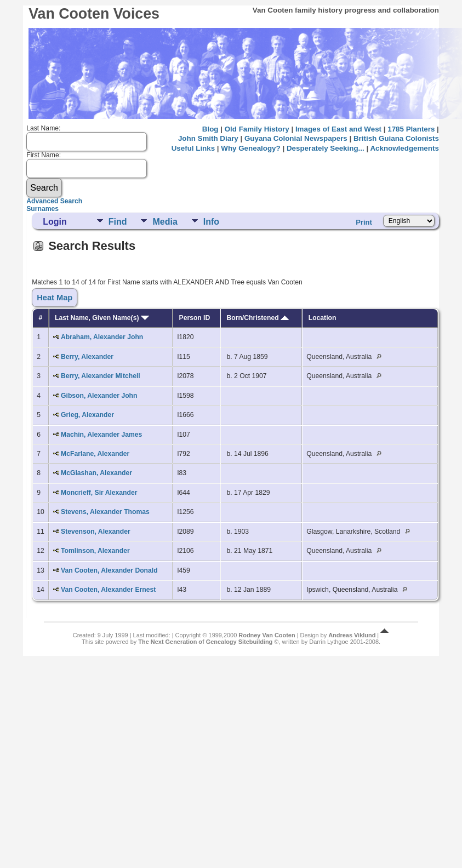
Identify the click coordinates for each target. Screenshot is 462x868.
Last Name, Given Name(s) (102, 318)
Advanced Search (54, 201)
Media (165, 222)
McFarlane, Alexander (95, 454)
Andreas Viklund (352, 635)
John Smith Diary (208, 138)
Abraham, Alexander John (102, 337)
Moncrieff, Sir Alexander (99, 493)
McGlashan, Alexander (96, 473)
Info (211, 222)
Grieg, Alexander (87, 415)
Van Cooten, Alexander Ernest (108, 590)
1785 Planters (411, 129)
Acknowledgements (404, 148)
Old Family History (257, 129)
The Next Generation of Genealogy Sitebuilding (205, 642)
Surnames (42, 209)
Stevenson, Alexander (96, 532)
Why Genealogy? (250, 148)
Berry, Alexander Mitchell (101, 376)
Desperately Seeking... (326, 148)
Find (118, 222)
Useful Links (193, 148)
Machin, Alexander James (101, 435)
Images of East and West (338, 129)
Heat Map (55, 298)
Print (364, 222)
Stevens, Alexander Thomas (105, 512)
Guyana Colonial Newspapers (296, 138)
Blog (210, 129)
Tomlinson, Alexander (95, 551)
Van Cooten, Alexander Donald (109, 570)
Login (55, 222)
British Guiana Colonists (396, 138)
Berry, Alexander (87, 357)
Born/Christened (258, 318)
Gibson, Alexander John (99, 396)
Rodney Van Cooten (267, 635)
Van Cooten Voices (94, 14)
